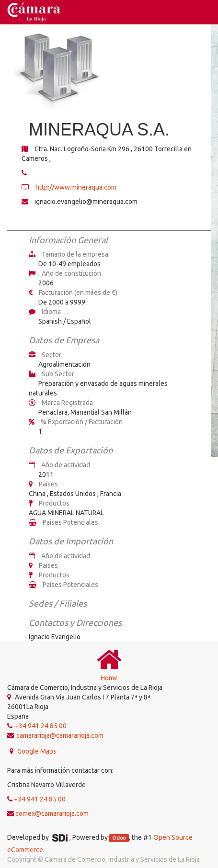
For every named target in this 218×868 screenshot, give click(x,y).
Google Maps (36, 751)
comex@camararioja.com (52, 813)
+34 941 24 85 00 (40, 799)
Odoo (119, 838)
